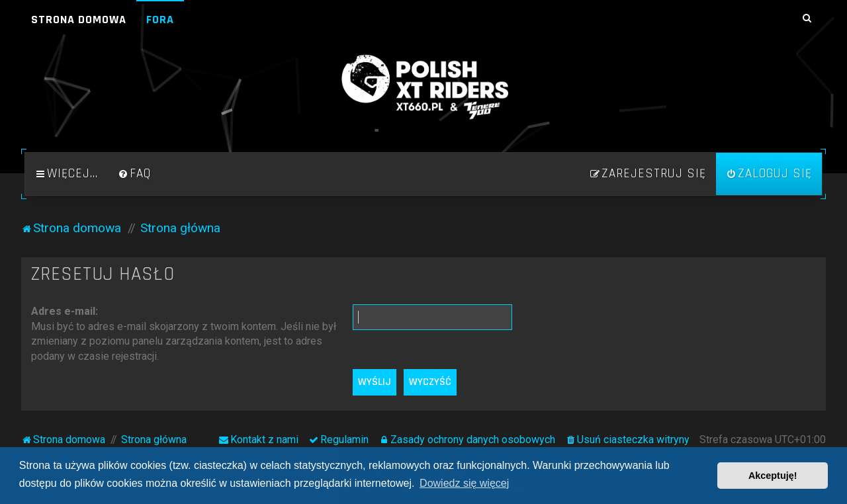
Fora (160, 20)
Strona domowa (79, 20)
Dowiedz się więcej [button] (464, 483)
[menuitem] (134, 174)
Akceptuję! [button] (773, 476)
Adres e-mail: (65, 311)
